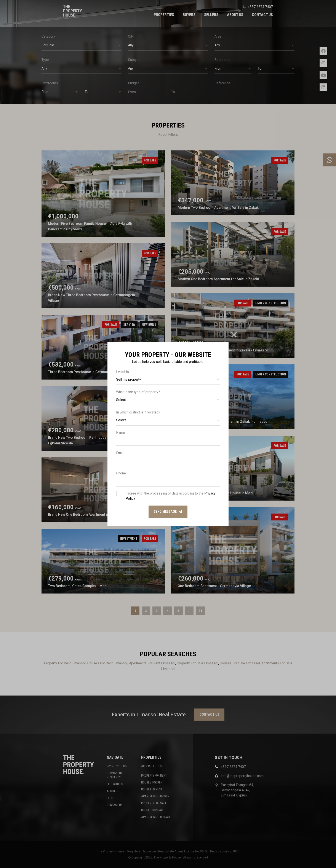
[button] (168, 380)
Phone (121, 473)
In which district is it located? (138, 412)
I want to (123, 372)
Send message (168, 511)
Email (120, 453)
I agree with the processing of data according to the (171, 496)
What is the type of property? (138, 392)
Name (121, 433)
